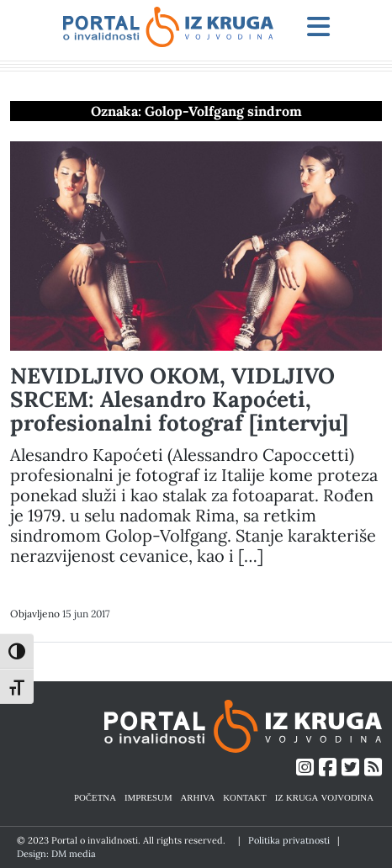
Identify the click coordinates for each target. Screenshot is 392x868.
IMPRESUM (148, 797)
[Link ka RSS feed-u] (373, 767)
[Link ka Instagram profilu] (305, 767)
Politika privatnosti (289, 840)
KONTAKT (244, 797)
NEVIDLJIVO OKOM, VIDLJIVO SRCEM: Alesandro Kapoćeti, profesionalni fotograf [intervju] (179, 399)
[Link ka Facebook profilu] (328, 767)
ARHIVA (198, 797)
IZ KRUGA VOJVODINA (324, 797)
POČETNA (95, 797)
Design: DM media (56, 854)
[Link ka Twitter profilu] (350, 767)
